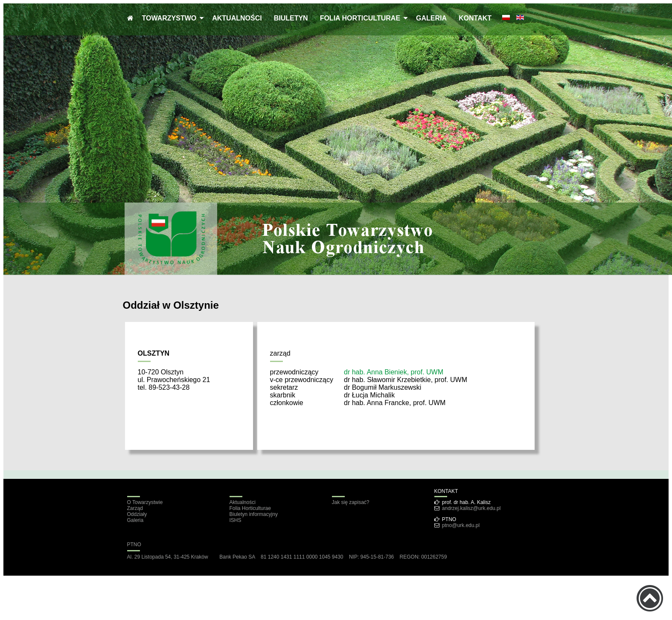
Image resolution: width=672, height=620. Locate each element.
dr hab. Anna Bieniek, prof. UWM (394, 372)
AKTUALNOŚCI (237, 18)
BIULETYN (291, 18)
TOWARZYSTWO (171, 18)
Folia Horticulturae (250, 508)
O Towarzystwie (145, 502)
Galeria (135, 520)
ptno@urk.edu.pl (461, 525)
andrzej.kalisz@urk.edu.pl (471, 508)
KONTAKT (475, 18)
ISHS (236, 520)
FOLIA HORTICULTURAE (362, 18)
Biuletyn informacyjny (254, 514)
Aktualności (243, 502)
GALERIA (431, 18)
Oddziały (137, 514)
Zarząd (135, 508)
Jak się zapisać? (351, 502)
